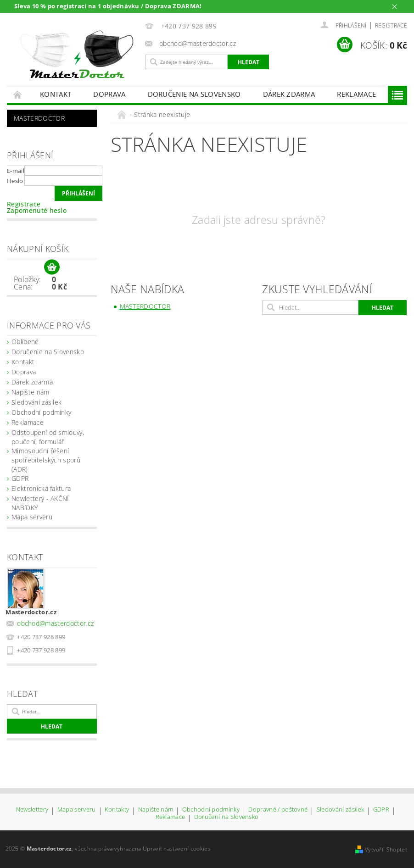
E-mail (16, 171)
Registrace (391, 25)
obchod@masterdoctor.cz (55, 623)
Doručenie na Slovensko (194, 94)
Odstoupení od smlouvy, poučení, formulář (48, 437)
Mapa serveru (32, 517)
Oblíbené (25, 342)
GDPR (20, 478)
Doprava (109, 94)
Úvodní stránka (18, 94)
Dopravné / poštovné (278, 810)
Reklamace (356, 94)
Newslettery (32, 810)
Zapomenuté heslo (37, 210)
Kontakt (56, 94)
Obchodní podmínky (41, 412)
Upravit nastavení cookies (177, 849)
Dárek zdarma (289, 94)
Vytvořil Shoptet (386, 849)
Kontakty (117, 810)
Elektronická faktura (41, 488)
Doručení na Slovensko (227, 817)
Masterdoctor (39, 118)
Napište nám (31, 392)
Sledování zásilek (36, 402)
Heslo (15, 181)
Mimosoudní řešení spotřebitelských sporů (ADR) (46, 460)
